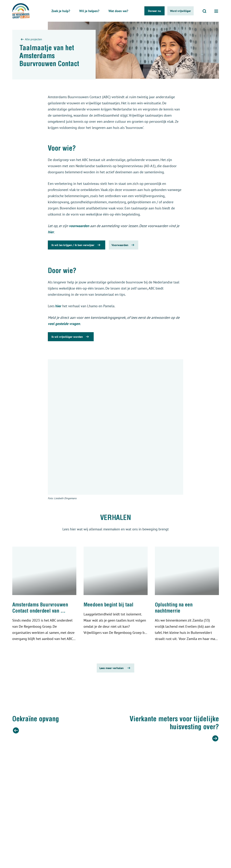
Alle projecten (31, 40)
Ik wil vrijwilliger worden (71, 337)
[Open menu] (216, 11)
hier (51, 232)
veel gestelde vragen (64, 324)
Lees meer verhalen (115, 668)
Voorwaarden (124, 245)
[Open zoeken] (204, 11)
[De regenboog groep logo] (21, 11)
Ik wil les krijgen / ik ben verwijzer (77, 245)
